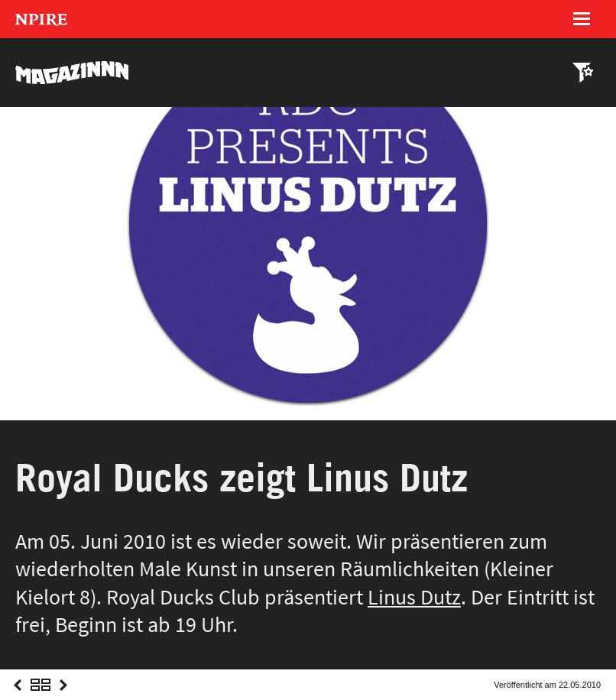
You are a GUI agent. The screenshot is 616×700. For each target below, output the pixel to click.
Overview (41, 699)
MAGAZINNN (73, 73)
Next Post (63, 699)
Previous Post (18, 699)
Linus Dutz (414, 597)
